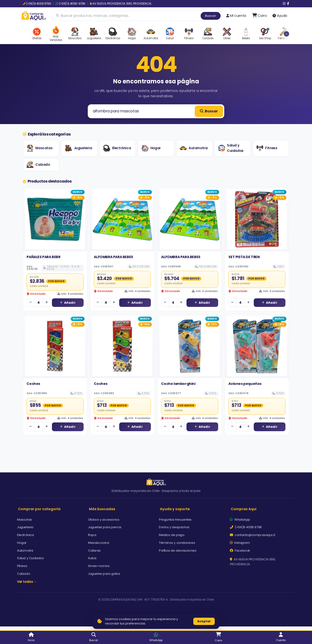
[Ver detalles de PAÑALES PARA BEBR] (55, 219)
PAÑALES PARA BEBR (43, 257)
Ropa (92, 535)
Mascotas (39, 148)
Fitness (267, 148)
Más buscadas (102, 509)
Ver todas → (27, 582)
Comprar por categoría (39, 509)
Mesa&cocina (99, 543)
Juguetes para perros (105, 527)
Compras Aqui (244, 509)
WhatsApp (240, 520)
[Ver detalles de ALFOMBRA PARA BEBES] (122, 219)
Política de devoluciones (178, 551)
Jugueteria (79, 148)
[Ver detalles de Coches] (55, 346)
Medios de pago (172, 535)
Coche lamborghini (178, 384)
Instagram (240, 543)
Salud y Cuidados (231, 148)
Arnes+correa (99, 566)
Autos (92, 558)
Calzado (38, 165)
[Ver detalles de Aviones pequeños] (257, 346)
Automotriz (194, 148)
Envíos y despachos (174, 527)
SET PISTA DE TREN (244, 257)
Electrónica (117, 148)
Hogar (151, 148)
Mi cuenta (236, 16)
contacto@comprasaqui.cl (253, 535)
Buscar (211, 16)
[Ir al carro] (259, 16)
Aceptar (204, 621)
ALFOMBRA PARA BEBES (113, 257)
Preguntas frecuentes (175, 520)
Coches (33, 384)
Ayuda (280, 16)
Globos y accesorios (104, 520)
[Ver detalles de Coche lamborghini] (190, 346)
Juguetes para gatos (104, 574)
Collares (94, 551)
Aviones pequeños (245, 384)
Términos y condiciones (177, 543)
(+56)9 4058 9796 (37, 4)
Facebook (240, 551)
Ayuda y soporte (175, 509)
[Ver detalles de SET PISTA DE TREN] (257, 219)
